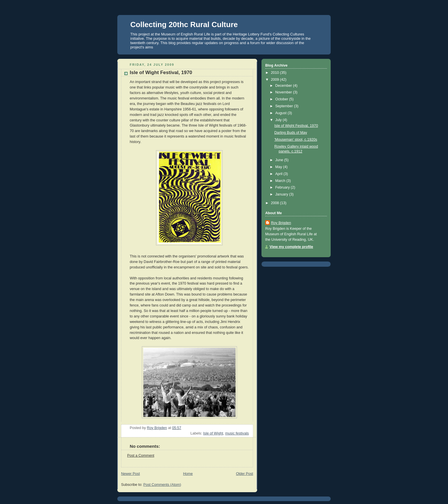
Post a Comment (141, 456)
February (283, 187)
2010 (276, 73)
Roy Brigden (281, 223)
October (282, 99)
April (279, 174)
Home (188, 474)
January (282, 194)
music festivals (237, 433)
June (280, 160)
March (281, 181)
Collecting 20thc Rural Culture (184, 25)
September (285, 106)
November (284, 92)
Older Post (244, 474)
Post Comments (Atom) (162, 485)
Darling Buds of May (291, 133)
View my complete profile (291, 247)
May (279, 167)
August (282, 113)
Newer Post (130, 474)
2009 (276, 80)
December (284, 86)
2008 (276, 203)
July (279, 120)
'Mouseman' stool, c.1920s (296, 140)
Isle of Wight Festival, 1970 (296, 126)
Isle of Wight (213, 433)
